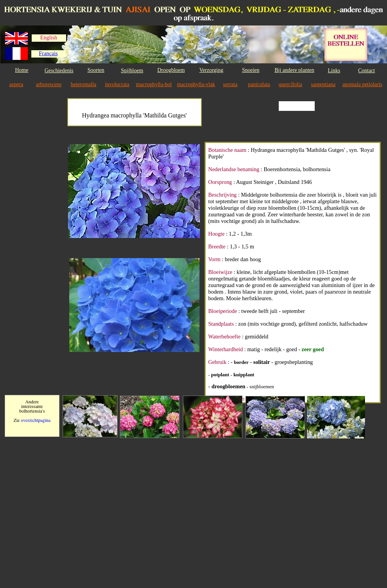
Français (49, 53)
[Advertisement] (36, 260)
